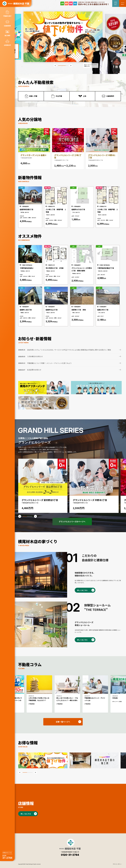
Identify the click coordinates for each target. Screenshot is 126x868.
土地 (85, 96)
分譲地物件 (7, 26)
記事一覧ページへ (63, 722)
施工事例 (7, 35)
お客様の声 (7, 45)
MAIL (116, 5)
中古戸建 (59, 96)
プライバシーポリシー (117, 864)
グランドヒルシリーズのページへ (72, 521)
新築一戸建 (33, 96)
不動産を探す (7, 16)
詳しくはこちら (82, 590)
